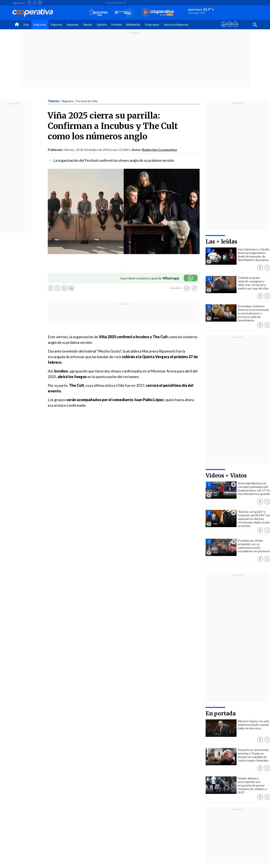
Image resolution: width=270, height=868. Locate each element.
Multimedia (133, 25)
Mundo (88, 25)
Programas (152, 25)
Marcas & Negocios (176, 25)
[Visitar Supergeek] (235, 28)
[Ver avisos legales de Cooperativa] (224, 28)
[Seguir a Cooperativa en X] (35, 3)
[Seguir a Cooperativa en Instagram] (40, 3)
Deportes (56, 25)
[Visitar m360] (229, 28)
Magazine (40, 25)
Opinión (102, 25)
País (26, 25)
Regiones (73, 25)
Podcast (116, 25)
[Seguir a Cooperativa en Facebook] (29, 3)
